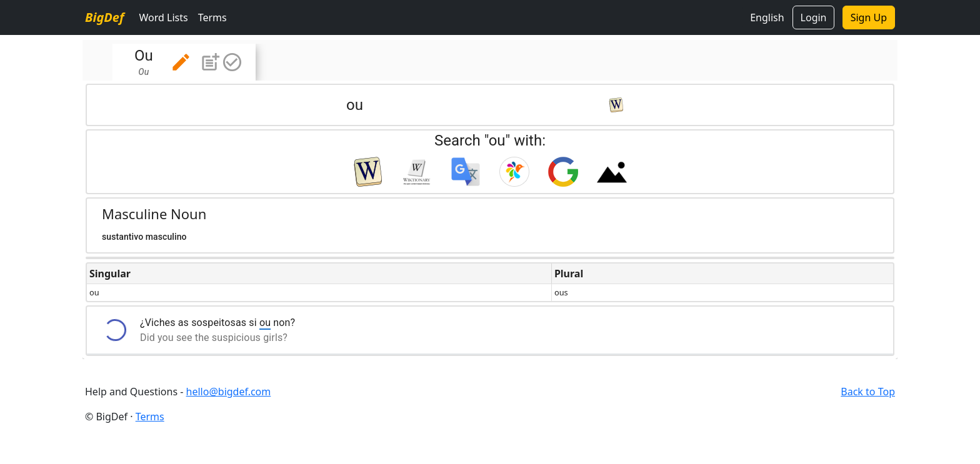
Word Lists (163, 17)
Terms (212, 17)
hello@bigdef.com (229, 392)
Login (814, 17)
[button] (181, 62)
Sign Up (869, 17)
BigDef (104, 17)
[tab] (184, 62)
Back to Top (868, 392)
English (767, 17)
